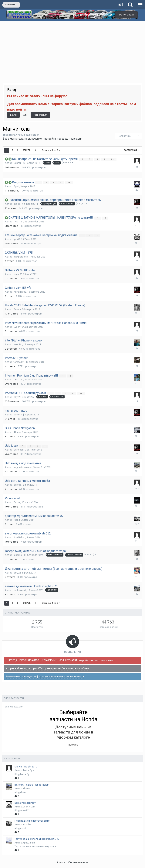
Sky (15, 397)
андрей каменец (23, 467)
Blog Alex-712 (22, 810)
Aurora (17, 309)
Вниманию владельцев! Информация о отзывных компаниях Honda (45, 676)
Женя (17, 520)
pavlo (17, 415)
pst (15, 573)
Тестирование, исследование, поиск (35, 846)
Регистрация (126, 15)
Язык (61, 862)
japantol (18, 555)
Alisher (17, 432)
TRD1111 (19, 222)
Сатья (17, 502)
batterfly (28, 770)
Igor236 (18, 239)
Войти (13, 115)
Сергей (18, 163)
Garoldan (19, 450)
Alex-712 (28, 807)
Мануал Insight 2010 (26, 767)
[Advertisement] (72, 49)
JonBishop (20, 537)
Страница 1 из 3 (51, 150)
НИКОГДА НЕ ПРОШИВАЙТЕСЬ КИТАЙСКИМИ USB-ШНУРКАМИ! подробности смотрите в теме (60, 660)
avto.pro (73, 745)
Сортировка (131, 150)
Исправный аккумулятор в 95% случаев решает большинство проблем (47, 668)
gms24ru (28, 843)
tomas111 (19, 362)
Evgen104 (19, 327)
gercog (18, 485)
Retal (26, 825)
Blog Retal (20, 828)
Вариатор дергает (25, 803)
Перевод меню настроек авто (32, 821)
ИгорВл (18, 344)
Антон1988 (20, 292)
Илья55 (18, 274)
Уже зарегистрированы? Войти (92, 15)
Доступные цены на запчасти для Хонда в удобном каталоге (74, 732)
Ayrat (16, 186)
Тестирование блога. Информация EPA (37, 839)
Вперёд (27, 150)
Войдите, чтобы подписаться (22, 135)
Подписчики (125, 136)
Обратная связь (78, 862)
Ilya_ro (17, 204)
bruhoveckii (20, 590)
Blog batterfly (22, 774)
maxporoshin (21, 257)
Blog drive (20, 792)
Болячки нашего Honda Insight (32, 785)
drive (26, 788)
